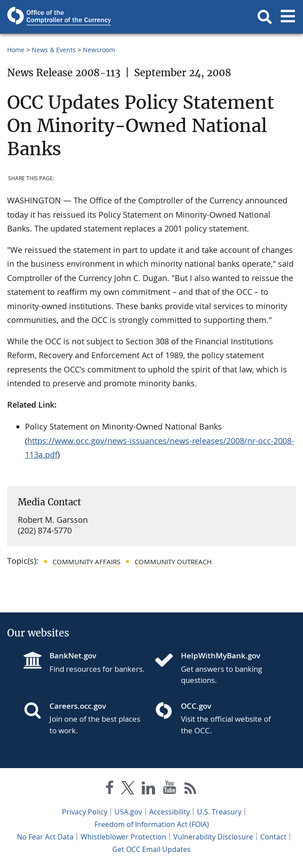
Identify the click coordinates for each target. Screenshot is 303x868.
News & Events (54, 50)
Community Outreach (173, 562)
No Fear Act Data (45, 837)
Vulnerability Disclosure (213, 837)
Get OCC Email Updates (151, 849)
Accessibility (170, 812)
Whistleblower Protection (123, 837)
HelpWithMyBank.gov (221, 655)
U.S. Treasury (219, 812)
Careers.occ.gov (78, 706)
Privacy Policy (85, 812)
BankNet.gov (73, 655)
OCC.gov (196, 706)
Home (16, 50)
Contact (273, 837)
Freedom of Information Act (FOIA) (152, 824)
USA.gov (128, 812)
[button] (265, 17)
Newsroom (99, 50)
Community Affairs (86, 562)
